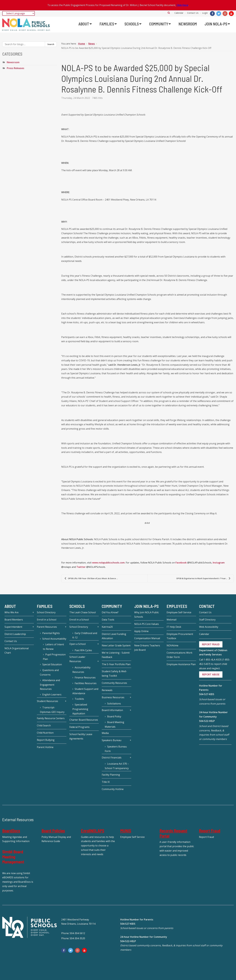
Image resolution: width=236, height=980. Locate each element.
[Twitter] (219, 14)
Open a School (78, 644)
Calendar (179, 13)
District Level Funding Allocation (114, 636)
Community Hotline (113, 789)
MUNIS (126, 831)
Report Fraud (210, 831)
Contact (207, 606)
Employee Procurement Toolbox (180, 636)
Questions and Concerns (49, 672)
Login (205, 13)
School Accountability (54, 639)
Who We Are (12, 612)
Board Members (14, 620)
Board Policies (53, 831)
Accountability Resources (81, 670)
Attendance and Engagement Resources (50, 685)
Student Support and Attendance (85, 691)
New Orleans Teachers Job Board (147, 648)
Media (105, 733)
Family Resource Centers (51, 718)
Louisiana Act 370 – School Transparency (117, 766)
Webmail (172, 620)
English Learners (52, 694)
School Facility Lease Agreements (81, 736)
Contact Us (193, 13)
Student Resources (47, 701)
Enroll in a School (47, 620)
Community (112, 606)
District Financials (112, 758)
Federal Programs (79, 727)
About (10, 606)
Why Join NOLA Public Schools (147, 615)
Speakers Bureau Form (116, 749)
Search (169, 13)
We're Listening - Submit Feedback (116, 655)
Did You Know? (110, 612)
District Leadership (15, 634)
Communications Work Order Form (179, 655)
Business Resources (113, 697)
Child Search (44, 725)
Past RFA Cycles (83, 650)
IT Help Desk (174, 627)
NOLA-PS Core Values (147, 624)
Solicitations (114, 704)
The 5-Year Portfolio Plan (116, 664)
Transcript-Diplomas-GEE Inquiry (52, 710)
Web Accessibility (209, 627)
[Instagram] (225, 14)
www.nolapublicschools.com (108, 563)
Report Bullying (46, 740)
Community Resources (114, 683)
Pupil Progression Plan (54, 657)
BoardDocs (11, 831)
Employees (177, 606)
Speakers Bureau (112, 740)
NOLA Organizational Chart (17, 651)
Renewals (107, 690)
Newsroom (13, 62)
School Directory (46, 612)
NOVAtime (172, 645)
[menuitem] (85, 24)
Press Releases (16, 68)
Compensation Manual (147, 638)
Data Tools (108, 620)
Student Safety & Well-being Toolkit (114, 674)
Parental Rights (51, 633)
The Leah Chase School (83, 612)
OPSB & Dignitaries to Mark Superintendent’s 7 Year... (203, 578)
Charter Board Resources (84, 720)
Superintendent (13, 627)
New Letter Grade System (116, 645)
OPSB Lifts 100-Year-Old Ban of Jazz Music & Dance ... (91, 578)
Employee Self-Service (179, 612)
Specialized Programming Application (80, 709)
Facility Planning (111, 775)
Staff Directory (207, 620)
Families (45, 606)
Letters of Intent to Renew (53, 647)
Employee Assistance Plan (181, 664)
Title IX (106, 782)
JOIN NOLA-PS (146, 606)
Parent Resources (47, 627)
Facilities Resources (86, 683)
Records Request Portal (173, 833)
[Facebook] (212, 14)
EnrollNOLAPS (93, 831)
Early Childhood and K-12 (85, 635)
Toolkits (79, 699)
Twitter (81, 567)
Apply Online (141, 631)
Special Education (52, 664)
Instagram (219, 563)
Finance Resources (85, 678)
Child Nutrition (45, 733)
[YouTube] (231, 14)
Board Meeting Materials (114, 724)
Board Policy (114, 716)
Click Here (182, 5)
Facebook (181, 563)
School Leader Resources (77, 659)
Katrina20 (107, 627)
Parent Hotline (45, 747)
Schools (77, 606)
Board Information (112, 710)
